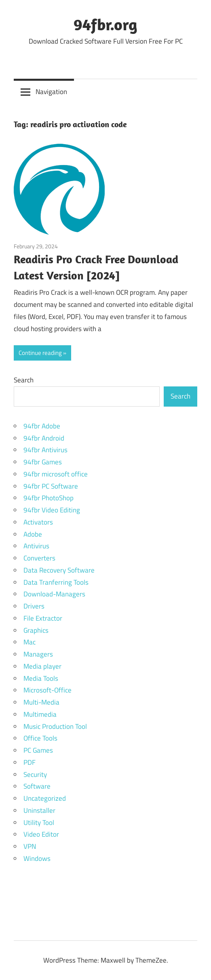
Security (35, 774)
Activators (38, 522)
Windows (37, 858)
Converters (39, 558)
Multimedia (40, 714)
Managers (38, 654)
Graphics (36, 630)
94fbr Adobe (42, 426)
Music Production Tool (55, 726)
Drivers (34, 606)
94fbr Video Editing (52, 510)
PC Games (38, 750)
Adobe (33, 534)
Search (24, 380)
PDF (30, 762)
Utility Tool (39, 823)
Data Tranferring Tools (56, 582)
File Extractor (43, 618)
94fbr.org (105, 24)
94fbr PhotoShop (49, 498)
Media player (42, 666)
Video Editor (41, 834)
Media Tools (41, 678)
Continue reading (40, 353)
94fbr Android (44, 438)
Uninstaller (39, 810)
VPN (30, 846)
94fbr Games (43, 462)
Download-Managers (54, 594)
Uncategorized (45, 798)
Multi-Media (41, 702)
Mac (30, 642)
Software (37, 786)
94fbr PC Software (51, 486)
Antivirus (36, 546)
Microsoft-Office (47, 690)
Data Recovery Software (59, 570)
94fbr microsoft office (56, 474)
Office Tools (40, 738)
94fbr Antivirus (45, 450)
